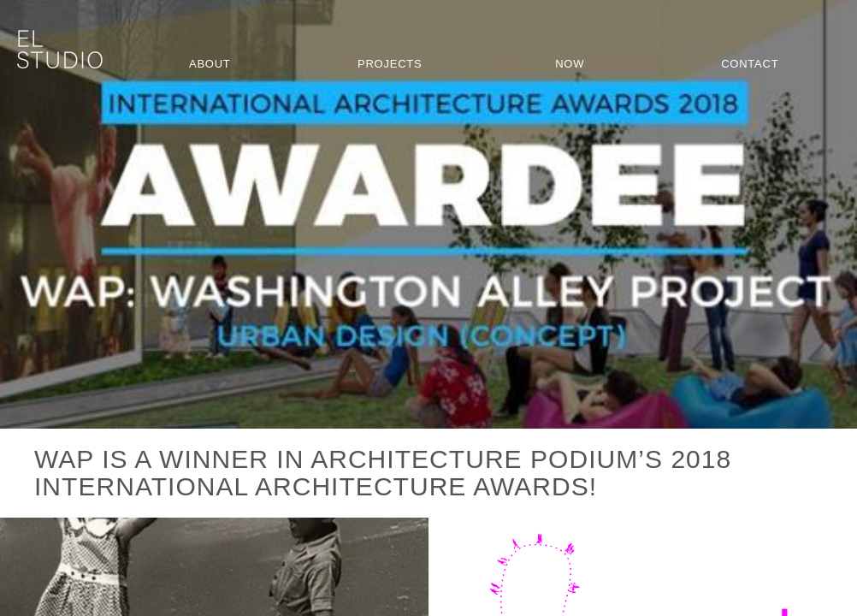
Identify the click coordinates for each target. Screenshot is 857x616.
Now (570, 64)
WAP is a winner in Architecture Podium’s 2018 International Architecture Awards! (383, 473)
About (210, 64)
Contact (750, 64)
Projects (390, 64)
